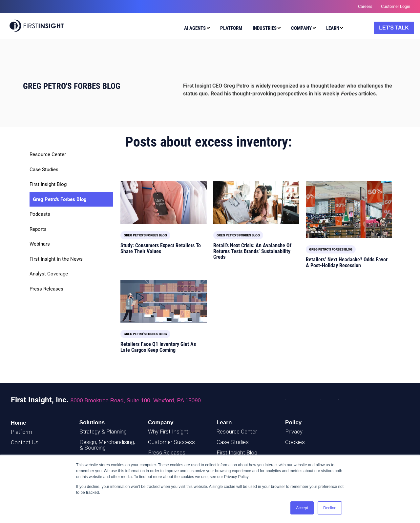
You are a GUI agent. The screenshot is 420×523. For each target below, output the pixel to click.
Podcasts (40, 214)
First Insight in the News (56, 259)
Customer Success (171, 442)
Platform (21, 432)
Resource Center (48, 154)
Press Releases (46, 289)
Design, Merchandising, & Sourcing (107, 445)
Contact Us (25, 442)
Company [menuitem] (301, 28)
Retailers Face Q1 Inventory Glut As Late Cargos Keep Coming (158, 347)
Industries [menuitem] (265, 28)
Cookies (295, 442)
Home (18, 423)
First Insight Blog (48, 184)
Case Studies (44, 170)
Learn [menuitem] (333, 28)
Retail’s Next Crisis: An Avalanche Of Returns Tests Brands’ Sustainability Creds (252, 251)
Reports (38, 229)
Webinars (40, 244)
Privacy (294, 432)
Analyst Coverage (49, 274)
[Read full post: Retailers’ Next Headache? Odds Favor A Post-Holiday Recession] (349, 210)
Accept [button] (302, 508)
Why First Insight (168, 432)
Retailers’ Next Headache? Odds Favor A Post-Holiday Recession (347, 262)
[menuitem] (195, 29)
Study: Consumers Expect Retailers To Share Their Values (161, 248)
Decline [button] (330, 508)
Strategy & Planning (103, 432)
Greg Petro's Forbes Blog (60, 199)
